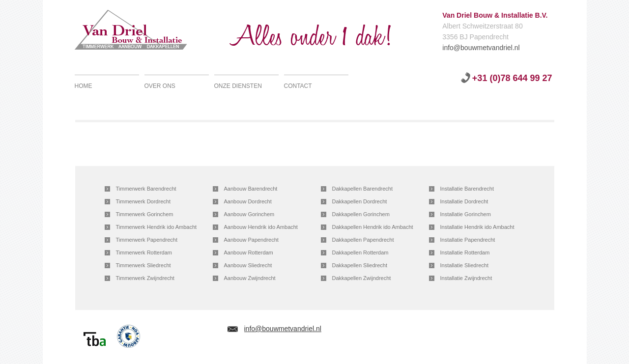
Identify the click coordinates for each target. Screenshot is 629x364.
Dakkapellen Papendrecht (363, 240)
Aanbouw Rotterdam (249, 252)
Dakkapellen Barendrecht (363, 189)
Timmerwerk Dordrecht (143, 201)
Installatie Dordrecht (464, 201)
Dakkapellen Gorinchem (361, 214)
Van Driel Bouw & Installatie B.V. (142, 32)
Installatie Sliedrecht (464, 265)
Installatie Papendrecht (468, 240)
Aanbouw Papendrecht (251, 240)
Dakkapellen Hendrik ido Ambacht (373, 227)
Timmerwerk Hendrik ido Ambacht (157, 227)
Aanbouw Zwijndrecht (250, 278)
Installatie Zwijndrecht (466, 278)
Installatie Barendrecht (467, 189)
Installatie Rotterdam (465, 252)
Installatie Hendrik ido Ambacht (477, 227)
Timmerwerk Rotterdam (144, 252)
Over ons (160, 86)
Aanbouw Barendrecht (251, 189)
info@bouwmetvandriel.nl (447, 47)
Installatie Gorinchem (466, 214)
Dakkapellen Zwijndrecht (362, 278)
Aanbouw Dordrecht (248, 201)
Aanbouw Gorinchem (249, 214)
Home (84, 86)
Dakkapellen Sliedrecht (360, 265)
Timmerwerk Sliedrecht (143, 265)
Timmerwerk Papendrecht (147, 240)
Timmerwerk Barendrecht (146, 189)
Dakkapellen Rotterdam (360, 252)
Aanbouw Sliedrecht (248, 265)
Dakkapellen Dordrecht (360, 201)
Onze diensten (238, 86)
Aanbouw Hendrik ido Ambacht (261, 227)
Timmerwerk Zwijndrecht (145, 278)
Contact (298, 86)
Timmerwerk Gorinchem (145, 214)
